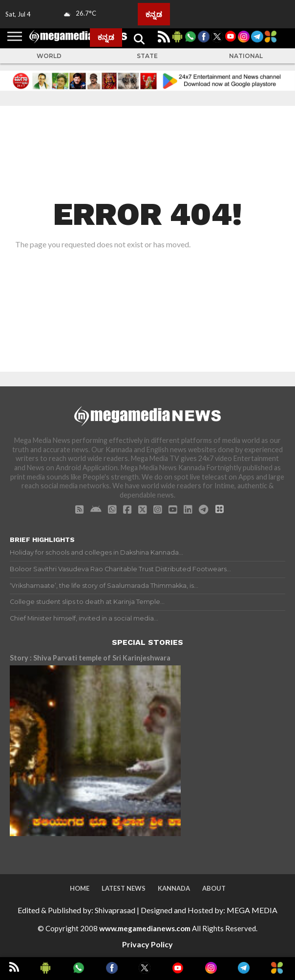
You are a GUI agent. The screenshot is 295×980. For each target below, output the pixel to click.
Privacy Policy (147, 944)
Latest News (124, 888)
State (147, 56)
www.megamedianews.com (145, 928)
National (246, 56)
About (214, 888)
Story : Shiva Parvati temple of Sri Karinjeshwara (90, 658)
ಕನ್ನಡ (154, 14)
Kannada (174, 888)
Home (80, 888)
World (49, 56)
